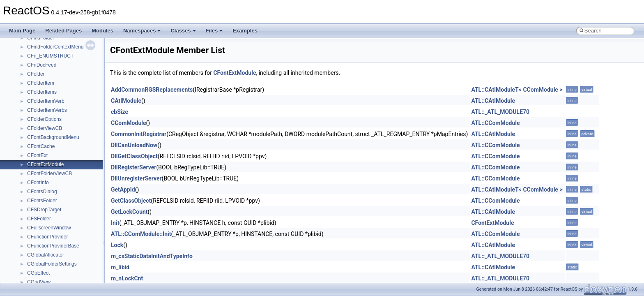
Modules (102, 31)
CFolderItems (42, 92)
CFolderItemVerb (46, 101)
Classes (183, 31)
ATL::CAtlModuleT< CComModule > (517, 90)
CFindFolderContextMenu (55, 47)
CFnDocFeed (42, 65)
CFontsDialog (42, 192)
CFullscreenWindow (49, 228)
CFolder (36, 74)
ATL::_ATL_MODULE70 (500, 112)
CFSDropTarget (44, 210)
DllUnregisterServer (136, 178)
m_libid (120, 267)
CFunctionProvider (47, 237)
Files (214, 31)
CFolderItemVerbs (47, 110)
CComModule (129, 123)
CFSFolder (39, 219)
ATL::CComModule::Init (141, 234)
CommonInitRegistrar (139, 134)
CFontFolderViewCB (49, 173)
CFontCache (41, 146)
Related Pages (63, 31)
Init (115, 223)
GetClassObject (131, 201)
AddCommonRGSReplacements (152, 90)
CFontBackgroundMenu (53, 137)
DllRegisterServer (133, 167)
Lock (117, 245)
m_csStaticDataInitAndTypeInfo (152, 256)
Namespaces (142, 31)
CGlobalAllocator (46, 255)
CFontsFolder (42, 201)
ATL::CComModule (495, 123)
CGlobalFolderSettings (52, 264)
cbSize (120, 112)
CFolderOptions (44, 119)
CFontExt (37, 155)
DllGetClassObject (134, 156)
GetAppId (123, 190)
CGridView (39, 282)
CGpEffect (38, 273)
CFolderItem (41, 83)
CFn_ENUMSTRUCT (50, 56)
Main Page (22, 31)
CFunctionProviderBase (53, 246)
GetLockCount (129, 212)
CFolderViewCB (45, 128)
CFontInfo (38, 183)
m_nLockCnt (127, 278)
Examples (245, 31)
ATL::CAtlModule (493, 101)
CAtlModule (126, 101)
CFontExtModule (45, 164)
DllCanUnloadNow (134, 145)
